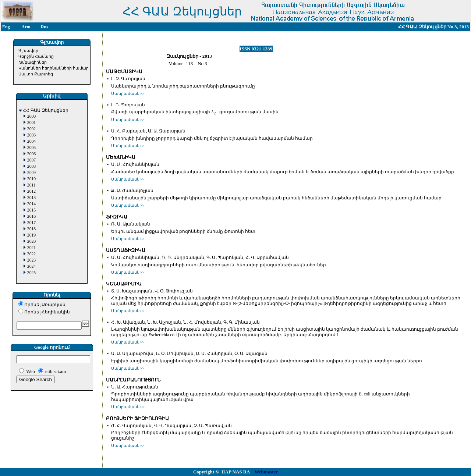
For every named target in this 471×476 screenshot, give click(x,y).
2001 (31, 123)
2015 (31, 210)
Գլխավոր (28, 50)
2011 (31, 185)
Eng (6, 27)
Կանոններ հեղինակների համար (54, 68)
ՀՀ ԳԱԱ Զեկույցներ (46, 111)
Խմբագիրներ (33, 62)
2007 (31, 160)
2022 (31, 254)
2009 (31, 173)
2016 (31, 216)
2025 (31, 273)
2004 (31, 141)
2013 (31, 198)
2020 (31, 241)
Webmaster (266, 472)
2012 (31, 191)
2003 (31, 135)
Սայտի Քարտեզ (36, 74)
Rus (45, 27)
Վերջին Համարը (36, 56)
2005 (31, 148)
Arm (26, 27)
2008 (31, 166)
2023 (31, 260)
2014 (31, 204)
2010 (31, 179)
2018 (31, 229)
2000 (31, 116)
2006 (31, 154)
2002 (31, 129)
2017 (31, 223)
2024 (31, 267)
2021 (31, 248)
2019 (31, 235)
